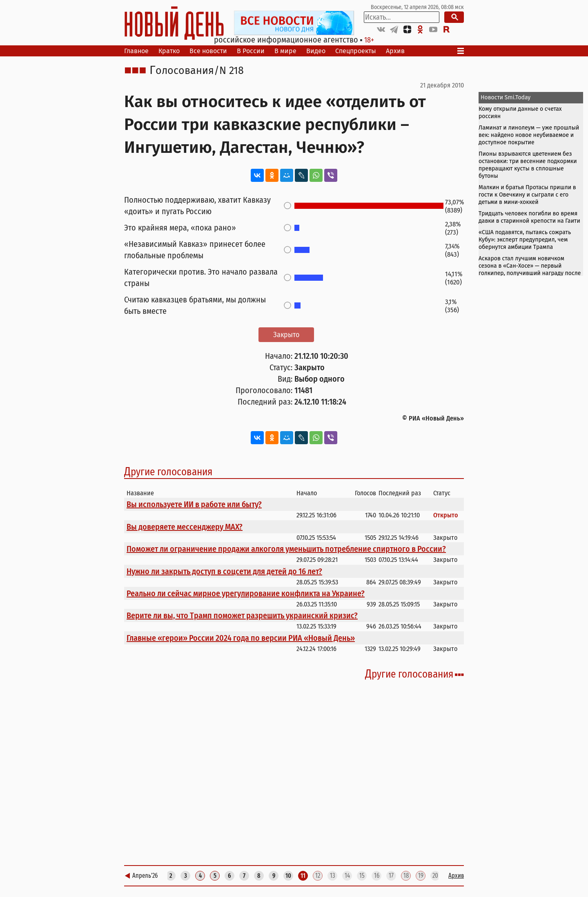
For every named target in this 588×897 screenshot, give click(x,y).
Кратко (169, 51)
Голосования (182, 71)
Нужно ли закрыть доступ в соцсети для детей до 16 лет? (224, 571)
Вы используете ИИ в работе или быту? (194, 504)
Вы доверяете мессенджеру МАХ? (185, 527)
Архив (395, 51)
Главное (136, 51)
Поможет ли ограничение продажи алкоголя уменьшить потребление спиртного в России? (286, 549)
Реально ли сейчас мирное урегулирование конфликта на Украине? (246, 593)
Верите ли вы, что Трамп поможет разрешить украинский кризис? (242, 615)
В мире (285, 51)
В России (251, 51)
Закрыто (286, 335)
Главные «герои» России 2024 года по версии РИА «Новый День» (241, 638)
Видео (316, 51)
